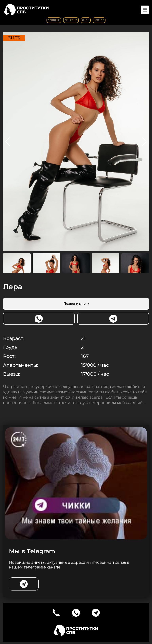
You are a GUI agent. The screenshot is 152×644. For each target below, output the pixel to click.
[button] (144, 142)
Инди (86, 20)
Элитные (54, 20)
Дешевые (71, 20)
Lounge (99, 20)
